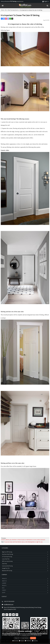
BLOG (25, 588)
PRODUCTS (25, 579)
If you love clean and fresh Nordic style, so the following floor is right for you (23, 542)
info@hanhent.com (9, 604)
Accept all (33, 638)
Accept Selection (25, 638)
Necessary (15, 641)
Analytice (22, 641)
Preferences (28, 641)
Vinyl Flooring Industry (13, 10)
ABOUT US (25, 581)
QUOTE (25, 593)
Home (3, 10)
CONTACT (25, 590)
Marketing (35, 641)
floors (10, 463)
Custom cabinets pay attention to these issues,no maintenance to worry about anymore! (23, 540)
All (6, 10)
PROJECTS (25, 586)
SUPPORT (25, 583)
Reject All (17, 638)
